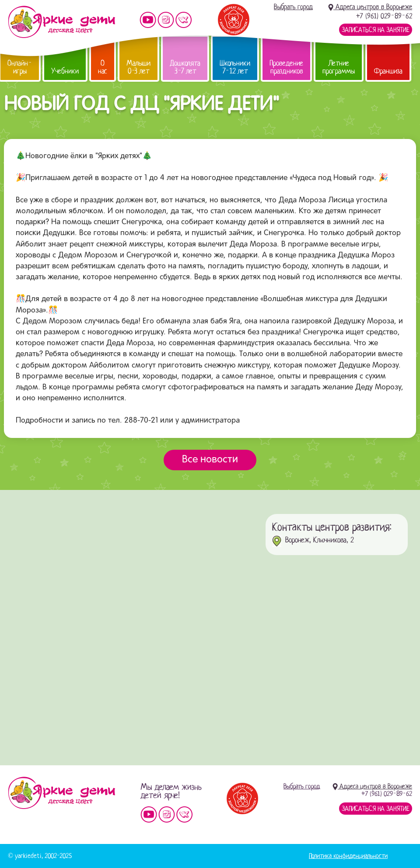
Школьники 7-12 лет (235, 67)
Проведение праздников (286, 67)
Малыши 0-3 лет (138, 67)
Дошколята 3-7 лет (185, 67)
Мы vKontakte (184, 20)
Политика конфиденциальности (348, 856)
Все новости (210, 460)
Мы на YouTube (148, 20)
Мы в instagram (166, 20)
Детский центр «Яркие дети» (61, 793)
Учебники (65, 71)
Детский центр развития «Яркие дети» (61, 22)
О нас (103, 67)
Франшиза (388, 71)
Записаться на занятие (376, 30)
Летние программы (339, 67)
